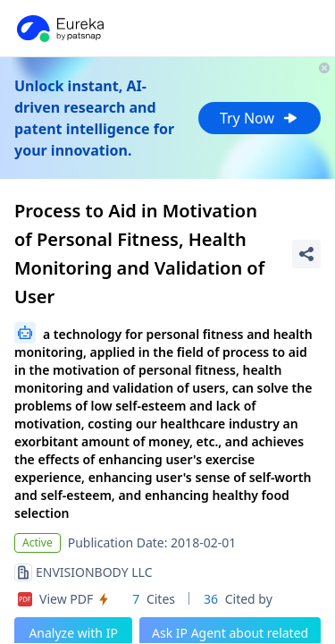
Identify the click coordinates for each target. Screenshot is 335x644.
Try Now (260, 118)
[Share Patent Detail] (306, 254)
